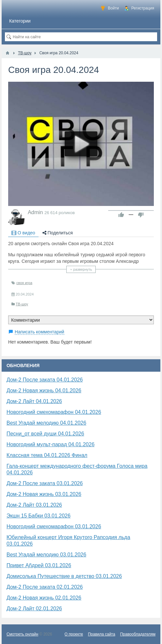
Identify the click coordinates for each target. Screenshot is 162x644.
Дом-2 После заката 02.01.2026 (45, 587)
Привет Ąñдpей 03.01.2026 (39, 565)
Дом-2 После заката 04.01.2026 (45, 380)
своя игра (24, 283)
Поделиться (58, 233)
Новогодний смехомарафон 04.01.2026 (54, 412)
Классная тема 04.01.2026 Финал (47, 455)
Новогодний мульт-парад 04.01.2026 (50, 444)
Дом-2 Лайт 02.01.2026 (34, 609)
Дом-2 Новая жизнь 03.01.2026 (44, 494)
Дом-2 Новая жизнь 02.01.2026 (44, 598)
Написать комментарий (40, 332)
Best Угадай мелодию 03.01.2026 (46, 555)
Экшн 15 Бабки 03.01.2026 (39, 516)
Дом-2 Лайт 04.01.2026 (34, 401)
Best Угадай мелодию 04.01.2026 (46, 423)
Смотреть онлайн (22, 634)
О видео (23, 233)
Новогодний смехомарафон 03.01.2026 (54, 526)
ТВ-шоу (22, 304)
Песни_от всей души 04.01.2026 (45, 434)
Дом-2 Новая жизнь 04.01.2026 (44, 390)
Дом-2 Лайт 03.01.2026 (34, 505)
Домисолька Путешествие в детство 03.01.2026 (64, 576)
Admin (35, 212)
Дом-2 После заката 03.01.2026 (45, 483)
